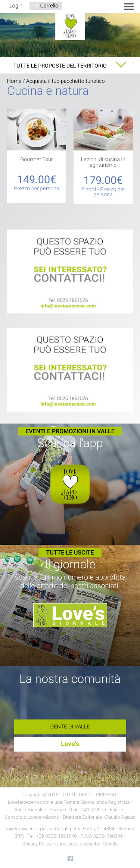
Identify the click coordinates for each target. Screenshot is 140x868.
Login (16, 6)
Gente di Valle (70, 727)
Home (14, 81)
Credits (110, 844)
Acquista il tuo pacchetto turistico (66, 81)
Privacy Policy (37, 844)
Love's (70, 744)
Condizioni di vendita (77, 844)
